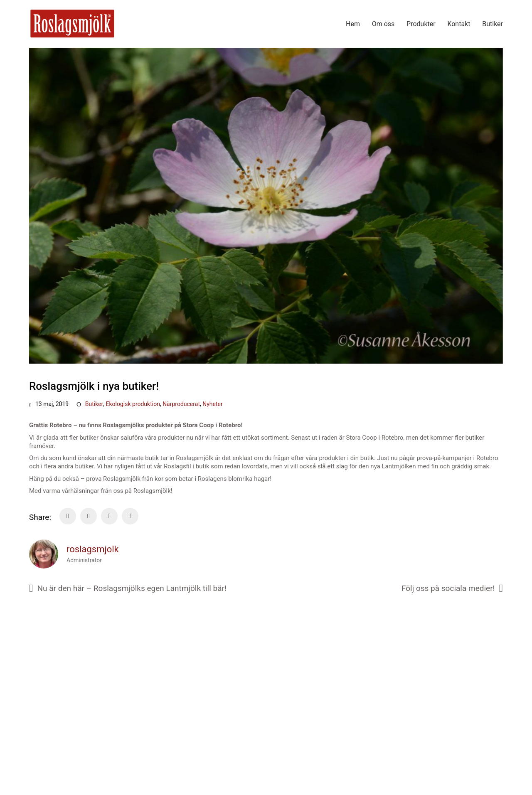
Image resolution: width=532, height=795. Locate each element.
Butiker (94, 404)
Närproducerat (181, 404)
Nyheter (213, 404)
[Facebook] (68, 516)
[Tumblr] (130, 516)
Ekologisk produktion (133, 404)
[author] (44, 554)
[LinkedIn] (109, 516)
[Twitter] (89, 516)
